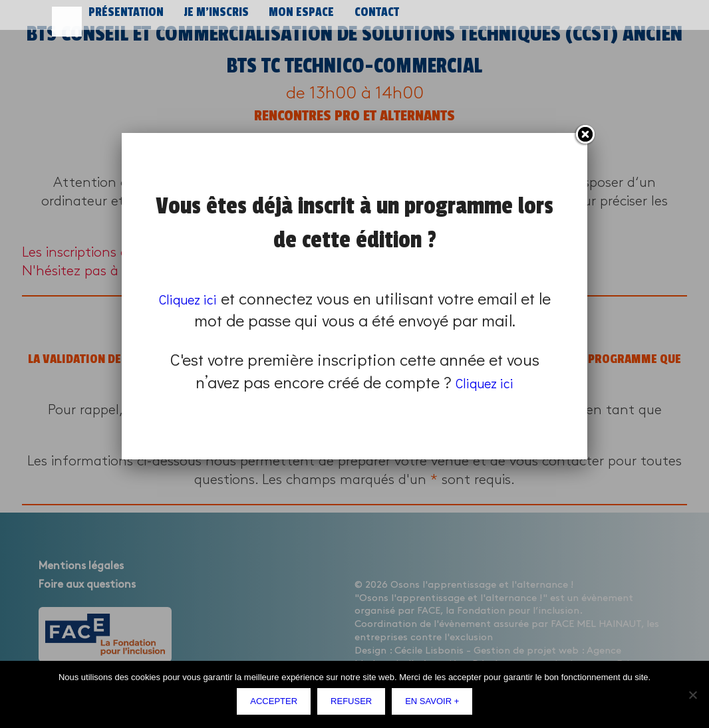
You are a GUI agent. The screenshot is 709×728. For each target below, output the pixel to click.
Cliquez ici (196, 298)
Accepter (277, 704)
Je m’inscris (212, 18)
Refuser (354, 704)
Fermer (585, 135)
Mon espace (294, 18)
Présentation (124, 18)
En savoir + (435, 704)
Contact (367, 18)
